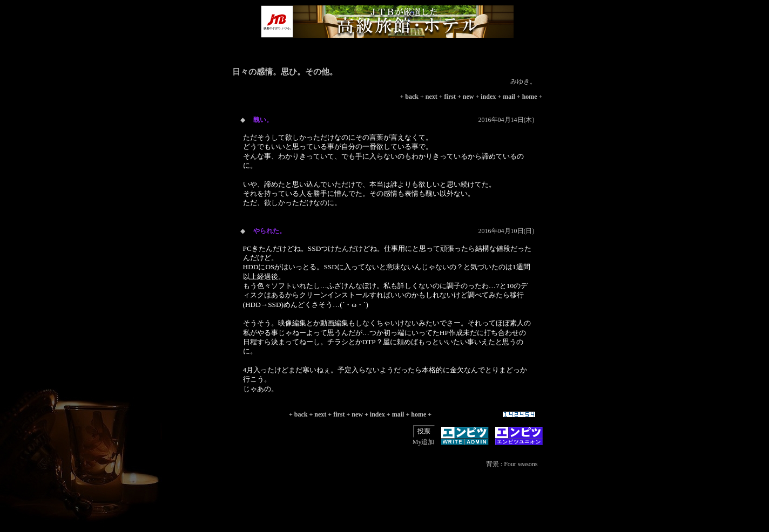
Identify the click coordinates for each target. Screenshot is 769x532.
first (450, 97)
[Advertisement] (387, 508)
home (530, 97)
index (488, 97)
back (412, 97)
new (468, 97)
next (431, 97)
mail (509, 97)
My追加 (424, 442)
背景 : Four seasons (512, 464)
